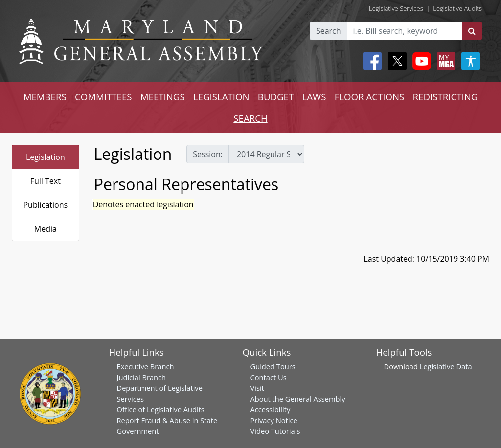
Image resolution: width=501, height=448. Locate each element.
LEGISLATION (221, 97)
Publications (45, 205)
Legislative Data (446, 366)
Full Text (46, 181)
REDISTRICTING (445, 97)
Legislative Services (396, 8)
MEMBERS (45, 97)
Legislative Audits (457, 8)
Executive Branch (146, 366)
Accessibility (271, 409)
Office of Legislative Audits (161, 409)
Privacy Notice (274, 420)
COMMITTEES (103, 97)
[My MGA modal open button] (444, 61)
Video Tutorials (275, 431)
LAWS (314, 97)
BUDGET (276, 97)
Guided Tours (273, 366)
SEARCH (250, 118)
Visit (257, 388)
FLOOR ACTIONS (370, 97)
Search (329, 31)
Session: (208, 154)
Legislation (46, 157)
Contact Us (269, 377)
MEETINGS (163, 97)
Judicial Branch (142, 377)
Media (46, 229)
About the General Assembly (298, 399)
